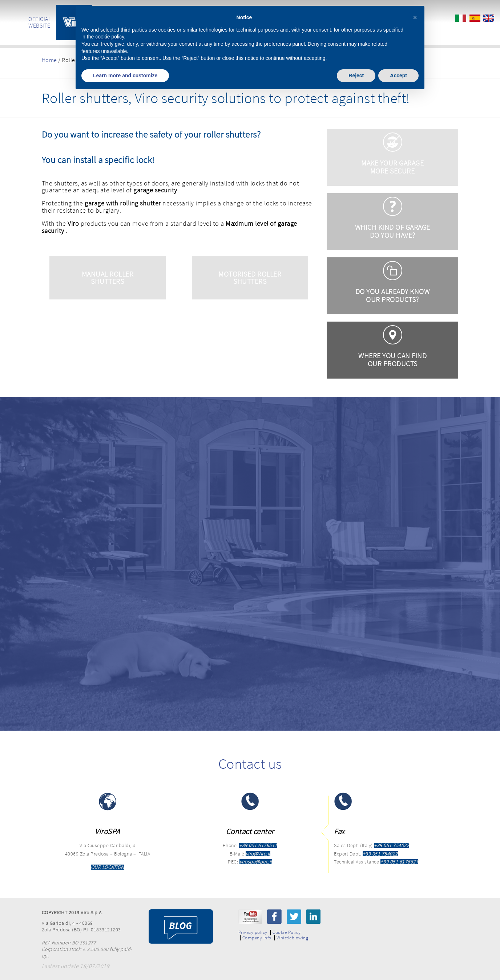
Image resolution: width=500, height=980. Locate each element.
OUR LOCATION (108, 867)
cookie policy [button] (110, 37)
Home (49, 60)
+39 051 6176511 (258, 845)
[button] (415, 17)
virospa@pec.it (256, 862)
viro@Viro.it (258, 854)
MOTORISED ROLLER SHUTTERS (250, 277)
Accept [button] (398, 75)
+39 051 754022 (392, 845)
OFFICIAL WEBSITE (40, 22)
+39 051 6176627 (400, 862)
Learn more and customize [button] (125, 75)
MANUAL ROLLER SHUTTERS (108, 277)
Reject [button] (356, 75)
